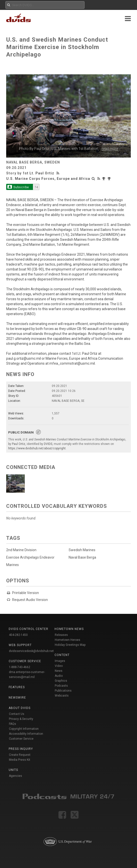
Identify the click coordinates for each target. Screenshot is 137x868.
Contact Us (17, 714)
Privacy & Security (21, 719)
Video (59, 666)
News (59, 671)
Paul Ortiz (42, 149)
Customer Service (21, 739)
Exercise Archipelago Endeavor (30, 557)
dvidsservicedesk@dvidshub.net (31, 651)
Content (62, 655)
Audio (59, 676)
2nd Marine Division (21, 550)
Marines (13, 565)
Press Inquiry (21, 749)
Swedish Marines (82, 550)
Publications (63, 691)
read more (110, 149)
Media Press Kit (20, 760)
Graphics (61, 681)
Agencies (15, 776)
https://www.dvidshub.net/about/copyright (37, 448)
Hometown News (69, 629)
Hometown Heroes (68, 640)
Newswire (17, 698)
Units (13, 770)
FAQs (13, 724)
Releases (61, 635)
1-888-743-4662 (20, 667)
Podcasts (61, 686)
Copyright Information (24, 729)
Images (60, 661)
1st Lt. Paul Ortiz (38, 173)
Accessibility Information (26, 734)
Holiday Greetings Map (70, 645)
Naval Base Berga (82, 557)
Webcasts (62, 696)
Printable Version (26, 593)
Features (17, 687)
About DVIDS (20, 708)
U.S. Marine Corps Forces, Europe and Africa (48, 179)
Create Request (20, 755)
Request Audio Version (30, 600)
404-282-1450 (18, 635)
